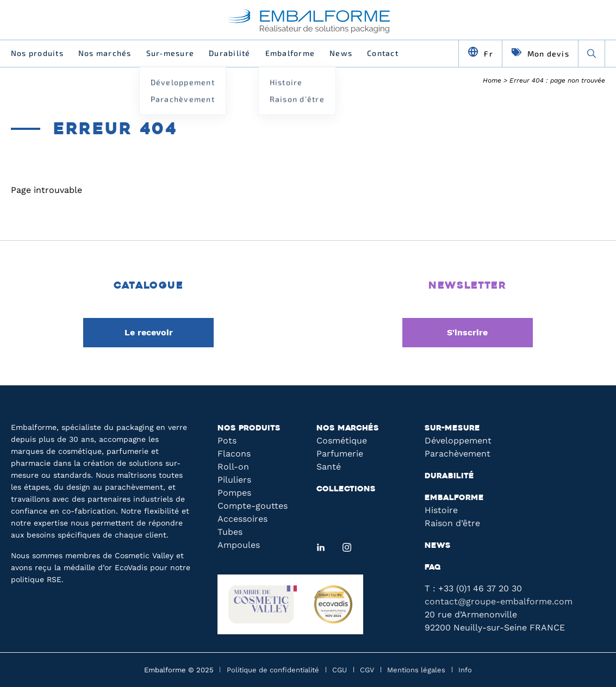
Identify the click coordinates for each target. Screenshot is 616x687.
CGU (340, 670)
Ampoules (239, 545)
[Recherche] (592, 53)
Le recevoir (149, 332)
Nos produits (37, 53)
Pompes (234, 493)
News (341, 53)
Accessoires (242, 519)
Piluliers (234, 480)
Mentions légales (416, 670)
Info (465, 670)
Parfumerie (340, 454)
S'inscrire (467, 332)
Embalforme (290, 53)
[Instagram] (347, 547)
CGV (367, 670)
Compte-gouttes (253, 506)
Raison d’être (452, 523)
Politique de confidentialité (273, 670)
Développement (458, 441)
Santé (329, 467)
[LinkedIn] (321, 547)
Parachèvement (458, 454)
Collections (346, 489)
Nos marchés (105, 53)
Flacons (234, 454)
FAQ (433, 568)
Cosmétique (342, 441)
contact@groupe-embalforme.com (499, 601)
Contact (383, 53)
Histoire (441, 510)
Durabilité (229, 53)
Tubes (230, 532)
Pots (227, 441)
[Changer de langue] (480, 53)
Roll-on (233, 467)
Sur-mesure (170, 53)
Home (492, 80)
